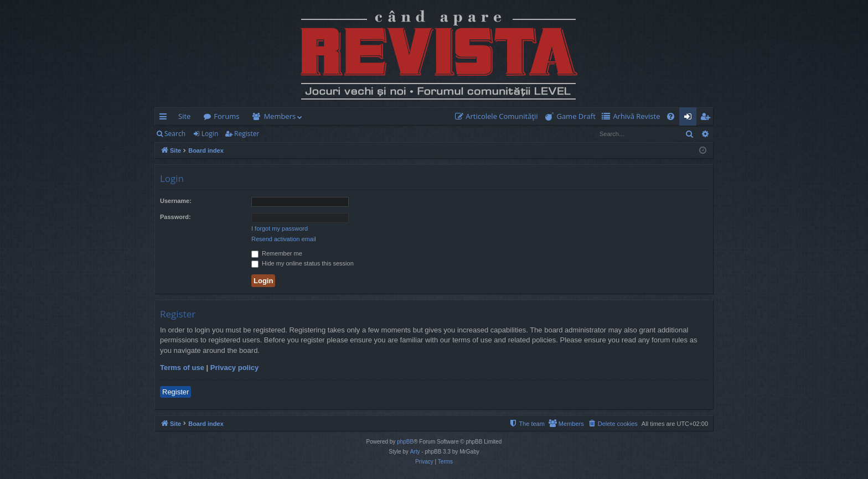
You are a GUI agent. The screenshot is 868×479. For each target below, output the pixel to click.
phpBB (405, 442)
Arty (415, 452)
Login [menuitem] (690, 118)
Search (175, 134)
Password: (175, 217)
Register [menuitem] (707, 118)
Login (210, 134)
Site (184, 116)
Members (280, 116)
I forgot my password (280, 228)
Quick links (165, 118)
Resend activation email (284, 239)
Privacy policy (234, 368)
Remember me (277, 253)
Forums (226, 116)
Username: (176, 201)
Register (247, 134)
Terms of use (182, 368)
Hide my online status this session (303, 263)
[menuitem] (499, 116)
